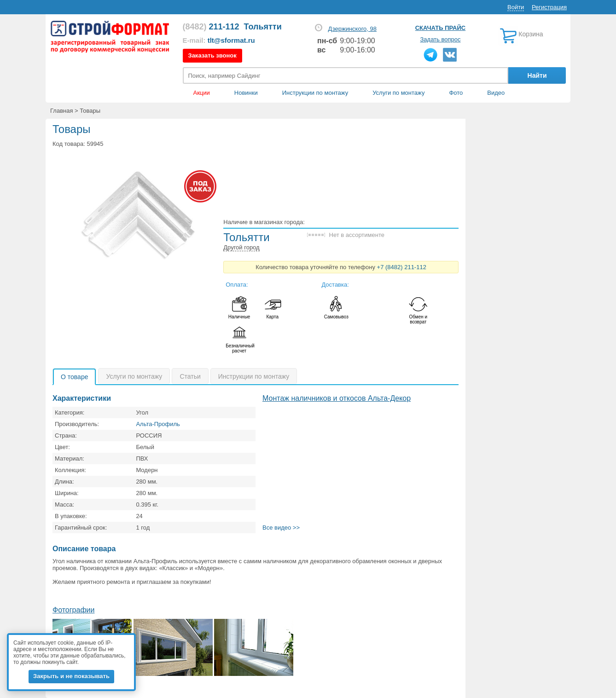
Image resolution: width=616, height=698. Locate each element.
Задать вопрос (441, 39)
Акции (202, 93)
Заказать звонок (212, 55)
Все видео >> (281, 528)
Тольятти (263, 27)
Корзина (531, 34)
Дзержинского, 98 (352, 29)
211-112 (211, 27)
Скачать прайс (440, 28)
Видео (496, 93)
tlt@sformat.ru (231, 40)
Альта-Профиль (158, 424)
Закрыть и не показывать (71, 676)
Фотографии (73, 610)
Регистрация (549, 7)
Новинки (246, 93)
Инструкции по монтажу (315, 93)
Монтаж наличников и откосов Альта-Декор (337, 398)
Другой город (241, 247)
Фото (456, 93)
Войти (516, 7)
